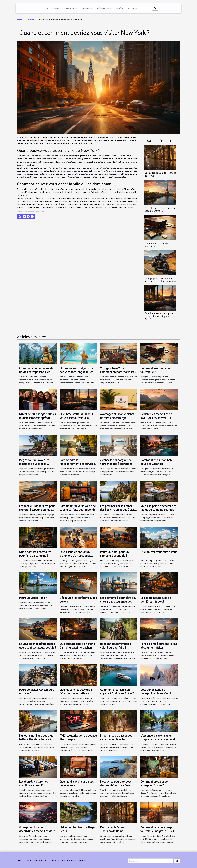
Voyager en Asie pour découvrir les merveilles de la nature (37, 831)
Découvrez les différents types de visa (78, 600)
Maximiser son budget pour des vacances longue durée (76, 370)
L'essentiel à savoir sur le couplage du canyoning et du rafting (158, 739)
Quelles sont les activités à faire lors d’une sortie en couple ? (76, 693)
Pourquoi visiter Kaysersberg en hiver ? (37, 691)
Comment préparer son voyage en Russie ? (155, 783)
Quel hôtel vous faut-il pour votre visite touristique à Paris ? (159, 316)
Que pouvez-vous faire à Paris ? (159, 554)
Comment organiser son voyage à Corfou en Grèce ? (117, 691)
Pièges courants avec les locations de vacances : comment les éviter (34, 464)
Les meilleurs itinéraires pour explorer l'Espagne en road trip (37, 510)
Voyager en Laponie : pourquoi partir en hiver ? (156, 691)
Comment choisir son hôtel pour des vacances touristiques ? (157, 464)
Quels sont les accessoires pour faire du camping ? (35, 554)
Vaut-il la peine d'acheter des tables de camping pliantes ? (158, 508)
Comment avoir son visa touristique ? (157, 244)
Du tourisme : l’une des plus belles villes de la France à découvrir (36, 739)
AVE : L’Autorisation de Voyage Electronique (78, 737)
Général (120, 8)
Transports (87, 8)
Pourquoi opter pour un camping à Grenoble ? (114, 554)
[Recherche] (139, 8)
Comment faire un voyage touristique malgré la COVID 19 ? (158, 831)
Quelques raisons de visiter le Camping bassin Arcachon (78, 645)
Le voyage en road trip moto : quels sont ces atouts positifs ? (160, 280)
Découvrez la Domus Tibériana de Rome (160, 174)
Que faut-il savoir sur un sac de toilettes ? (77, 783)
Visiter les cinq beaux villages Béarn (78, 829)
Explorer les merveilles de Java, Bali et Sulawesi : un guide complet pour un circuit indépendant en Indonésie (159, 420)
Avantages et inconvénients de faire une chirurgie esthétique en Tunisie (117, 418)
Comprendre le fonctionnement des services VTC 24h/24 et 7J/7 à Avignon (77, 464)
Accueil (20, 19)
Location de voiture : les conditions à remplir (33, 783)
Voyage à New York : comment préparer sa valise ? (118, 370)
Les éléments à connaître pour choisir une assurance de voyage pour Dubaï (119, 601)
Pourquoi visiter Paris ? (33, 598)
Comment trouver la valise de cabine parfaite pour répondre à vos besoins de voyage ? (78, 510)
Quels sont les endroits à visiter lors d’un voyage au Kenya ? (75, 555)
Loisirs (45, 8)
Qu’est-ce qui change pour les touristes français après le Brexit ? (37, 418)
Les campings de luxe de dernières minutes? (156, 600)
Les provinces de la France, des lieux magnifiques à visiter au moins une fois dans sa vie (119, 510)
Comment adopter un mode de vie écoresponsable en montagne (36, 372)
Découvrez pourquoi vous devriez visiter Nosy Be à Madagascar (116, 785)
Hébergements (104, 8)
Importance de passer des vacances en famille (116, 737)
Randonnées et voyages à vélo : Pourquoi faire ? (116, 645)
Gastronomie (71, 8)
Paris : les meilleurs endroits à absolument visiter (160, 209)
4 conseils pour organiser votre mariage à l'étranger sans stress (116, 464)
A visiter (57, 8)
